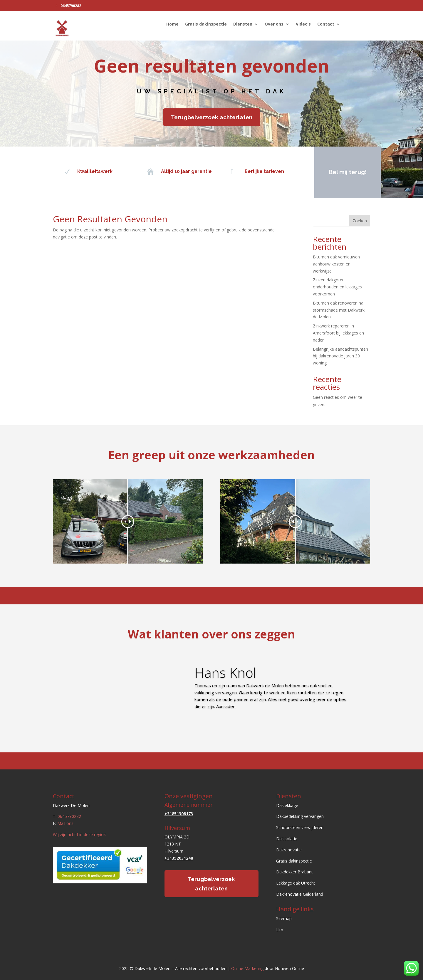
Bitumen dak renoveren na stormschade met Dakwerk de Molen (339, 310)
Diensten (243, 24)
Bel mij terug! (346, 172)
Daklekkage (287, 805)
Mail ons (65, 823)
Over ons (274, 24)
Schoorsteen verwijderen (300, 827)
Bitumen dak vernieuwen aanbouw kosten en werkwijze (336, 264)
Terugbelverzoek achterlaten (212, 117)
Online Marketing (247, 968)
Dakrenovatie (289, 850)
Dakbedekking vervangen (300, 816)
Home (172, 24)
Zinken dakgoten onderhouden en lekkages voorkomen (337, 287)
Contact (326, 24)
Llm (280, 930)
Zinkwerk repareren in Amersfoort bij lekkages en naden (338, 333)
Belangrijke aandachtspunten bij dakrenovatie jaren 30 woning (340, 356)
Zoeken (360, 221)
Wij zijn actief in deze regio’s (80, 834)
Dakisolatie (287, 839)
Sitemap (284, 918)
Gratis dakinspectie (206, 24)
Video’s (303, 24)
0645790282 (71, 6)
